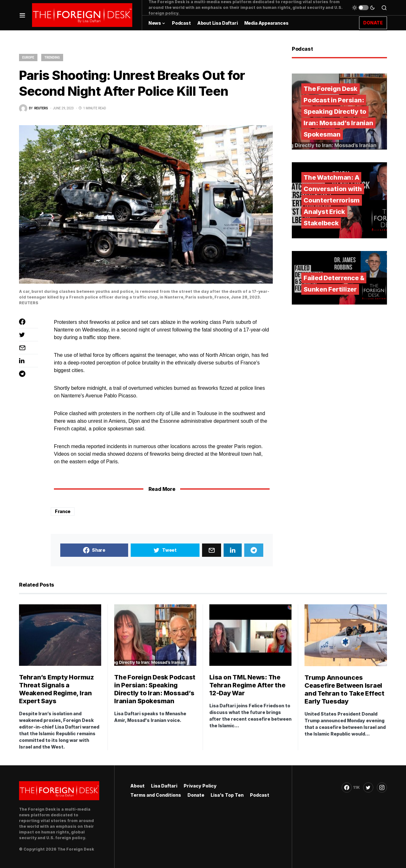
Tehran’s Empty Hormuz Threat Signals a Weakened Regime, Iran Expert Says (56, 689)
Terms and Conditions (156, 795)
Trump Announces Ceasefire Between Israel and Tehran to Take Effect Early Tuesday (344, 689)
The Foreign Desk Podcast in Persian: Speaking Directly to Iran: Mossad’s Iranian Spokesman (338, 112)
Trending (52, 58)
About (138, 786)
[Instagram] (382, 788)
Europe (28, 58)
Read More (162, 489)
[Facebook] (351, 788)
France (63, 511)
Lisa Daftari (164, 786)
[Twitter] (368, 788)
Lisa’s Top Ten (227, 795)
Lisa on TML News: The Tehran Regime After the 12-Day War (247, 685)
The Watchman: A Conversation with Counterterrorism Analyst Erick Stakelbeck (333, 200)
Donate (196, 795)
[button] (22, 15)
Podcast (260, 795)
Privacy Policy (200, 786)
